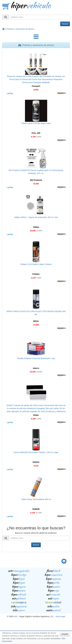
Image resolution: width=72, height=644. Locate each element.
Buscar (65, 24)
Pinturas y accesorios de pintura (20, 29)
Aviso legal (60, 616)
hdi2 (16, 616)
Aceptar (65, 634)
